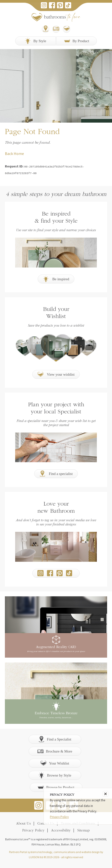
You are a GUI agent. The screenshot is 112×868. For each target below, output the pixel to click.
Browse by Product (56, 787)
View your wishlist (56, 374)
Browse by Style (55, 775)
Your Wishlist (55, 763)
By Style (35, 41)
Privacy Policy (33, 830)
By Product (77, 41)
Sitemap (84, 830)
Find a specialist (56, 473)
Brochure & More (55, 751)
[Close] (106, 794)
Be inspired (56, 278)
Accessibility (61, 830)
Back (9, 153)
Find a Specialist (55, 739)
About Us (23, 823)
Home (19, 153)
